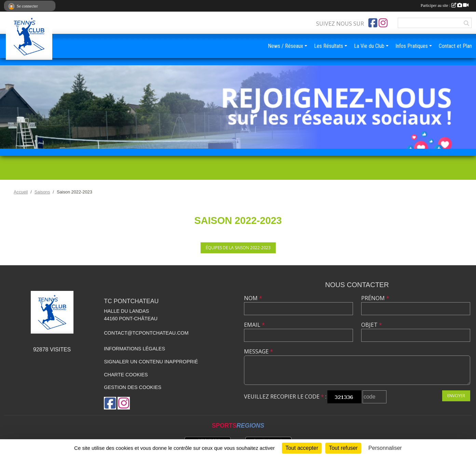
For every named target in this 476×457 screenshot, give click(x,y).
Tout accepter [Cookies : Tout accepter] (302, 448)
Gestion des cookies (133, 387)
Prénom (375, 298)
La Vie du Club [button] (369, 46)
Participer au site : (445, 5)
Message (259, 351)
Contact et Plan (455, 46)
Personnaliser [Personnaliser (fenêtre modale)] (385, 448)
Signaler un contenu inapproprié (151, 362)
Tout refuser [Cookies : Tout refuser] (343, 448)
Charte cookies (126, 375)
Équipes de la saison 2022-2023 (238, 248)
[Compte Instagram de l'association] (383, 23)
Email (254, 325)
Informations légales (134, 349)
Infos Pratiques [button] (412, 46)
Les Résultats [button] (329, 46)
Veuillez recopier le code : (285, 396)
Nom (253, 298)
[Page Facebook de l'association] (373, 23)
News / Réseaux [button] (285, 46)
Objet (372, 325)
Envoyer (456, 396)
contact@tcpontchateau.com (146, 333)
